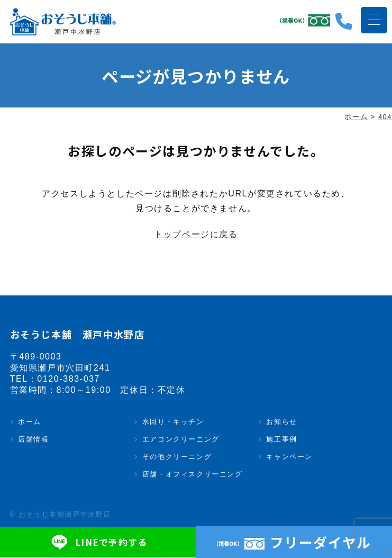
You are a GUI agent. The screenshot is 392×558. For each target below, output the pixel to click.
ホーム (30, 422)
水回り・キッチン (173, 422)
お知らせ (281, 422)
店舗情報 (33, 440)
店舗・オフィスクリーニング (193, 475)
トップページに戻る (196, 235)
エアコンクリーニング (181, 440)
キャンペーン (289, 457)
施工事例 (281, 440)
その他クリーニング (177, 457)
